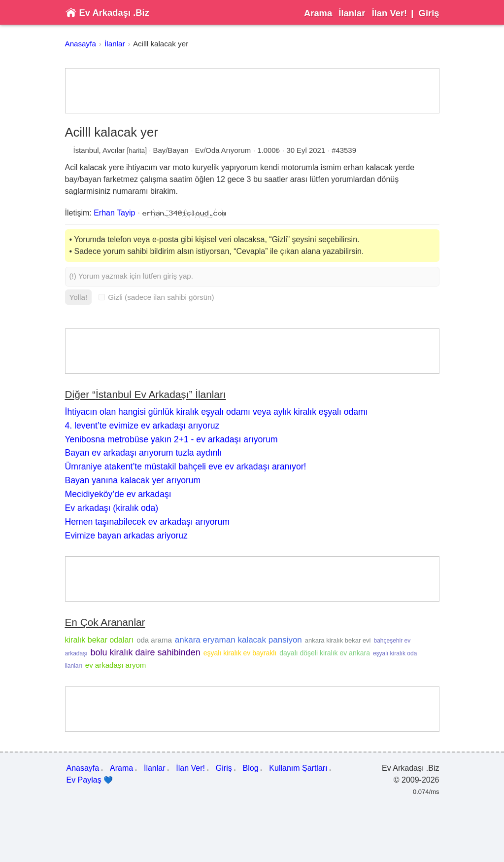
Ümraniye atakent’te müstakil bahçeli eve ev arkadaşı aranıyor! (186, 467)
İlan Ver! (390, 13)
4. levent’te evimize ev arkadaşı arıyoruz (142, 426)
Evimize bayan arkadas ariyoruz (126, 536)
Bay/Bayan (171, 150)
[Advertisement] (252, 91)
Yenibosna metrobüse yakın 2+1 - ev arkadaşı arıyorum (171, 439)
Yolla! (79, 297)
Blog (251, 768)
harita (137, 151)
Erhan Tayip (114, 213)
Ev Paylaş (90, 780)
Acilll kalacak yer (161, 44)
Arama (318, 13)
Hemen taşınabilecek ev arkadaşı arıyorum (147, 522)
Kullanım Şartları (298, 768)
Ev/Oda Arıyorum (223, 150)
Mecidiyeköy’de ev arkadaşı (118, 494)
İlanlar (352, 13)
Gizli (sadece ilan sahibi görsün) (156, 297)
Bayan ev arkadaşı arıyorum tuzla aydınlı (144, 453)
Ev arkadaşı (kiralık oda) (112, 508)
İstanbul (86, 150)
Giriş (429, 13)
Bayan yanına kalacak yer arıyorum (133, 480)
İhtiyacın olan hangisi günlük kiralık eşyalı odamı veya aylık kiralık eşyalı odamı (217, 412)
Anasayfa (81, 44)
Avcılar (114, 150)
